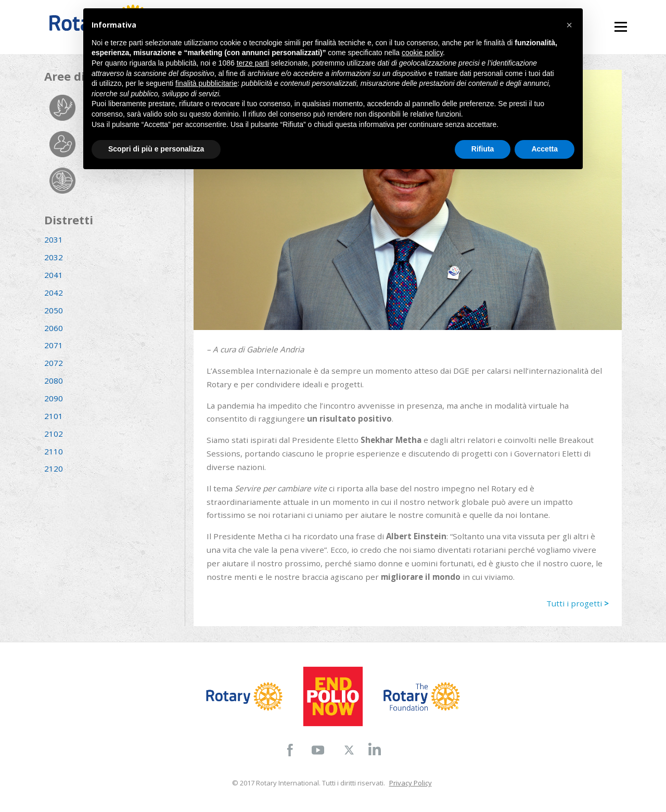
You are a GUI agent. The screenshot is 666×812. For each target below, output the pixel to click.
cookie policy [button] (422, 53)
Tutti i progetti (578, 603)
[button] (569, 25)
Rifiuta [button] (483, 149)
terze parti (253, 63)
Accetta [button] (545, 149)
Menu (620, 22)
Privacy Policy (411, 783)
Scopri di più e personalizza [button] (156, 149)
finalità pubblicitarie (206, 83)
